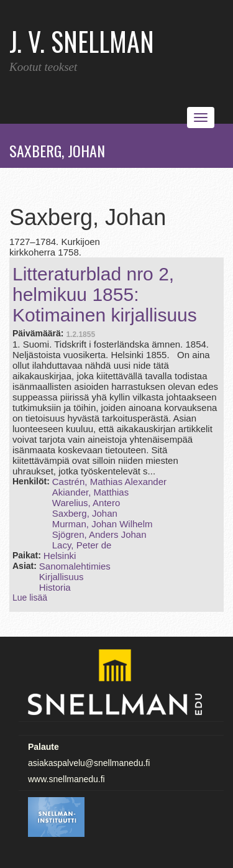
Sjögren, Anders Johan (99, 534)
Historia (55, 587)
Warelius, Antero (86, 503)
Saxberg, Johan (85, 513)
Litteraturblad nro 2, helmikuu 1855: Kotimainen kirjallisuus (105, 294)
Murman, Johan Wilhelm (103, 524)
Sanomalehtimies (75, 566)
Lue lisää (30, 598)
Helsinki (60, 556)
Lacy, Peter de (82, 545)
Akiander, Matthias (90, 492)
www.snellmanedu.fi (66, 779)
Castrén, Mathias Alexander (109, 482)
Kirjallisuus (62, 577)
